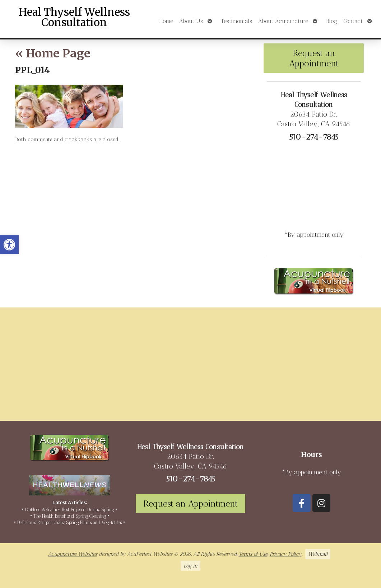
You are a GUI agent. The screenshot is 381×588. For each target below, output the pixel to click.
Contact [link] (353, 21)
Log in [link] (190, 566)
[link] (9, 245)
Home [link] (166, 21)
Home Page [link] (53, 53)
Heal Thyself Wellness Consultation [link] (74, 17)
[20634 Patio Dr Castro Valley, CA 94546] (190, 367)
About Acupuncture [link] (283, 21)
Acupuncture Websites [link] (73, 554)
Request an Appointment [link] (314, 58)
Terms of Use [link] (253, 554)
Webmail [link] (318, 554)
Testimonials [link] (236, 21)
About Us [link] (191, 21)
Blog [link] (332, 21)
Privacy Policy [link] (286, 554)
